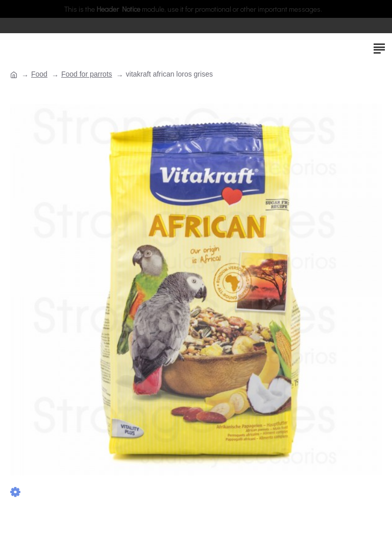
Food (39, 74)
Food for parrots (87, 74)
